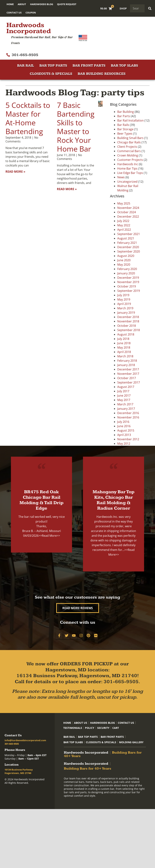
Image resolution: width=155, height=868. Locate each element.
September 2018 (129, 330)
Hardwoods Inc (128, 164)
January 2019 (126, 313)
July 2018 (123, 339)
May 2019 (124, 299)
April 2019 (124, 304)
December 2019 (128, 278)
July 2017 (123, 391)
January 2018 (126, 365)
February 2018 (127, 361)
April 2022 (124, 230)
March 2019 (125, 308)
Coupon (31, 13)
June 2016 (124, 426)
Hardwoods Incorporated (29, 28)
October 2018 (127, 326)
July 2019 (123, 295)
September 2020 (129, 251)
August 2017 (126, 387)
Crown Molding (128, 155)
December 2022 (128, 216)
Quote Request (67, 4)
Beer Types (125, 134)
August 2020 (126, 256)
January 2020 (126, 273)
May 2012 (124, 444)
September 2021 (129, 234)
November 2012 (128, 439)
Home (10, 4)
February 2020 (127, 269)
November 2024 (128, 208)
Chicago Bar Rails (129, 142)
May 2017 (124, 400)
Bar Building (126, 112)
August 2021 (126, 238)
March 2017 (125, 404)
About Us (81, 723)
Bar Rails (123, 125)
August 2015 (126, 430)
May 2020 (124, 265)
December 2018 (128, 317)
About (22, 4)
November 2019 (128, 282)
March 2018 (125, 356)
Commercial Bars (129, 151)
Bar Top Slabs (124, 66)
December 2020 (128, 247)
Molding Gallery (131, 742)
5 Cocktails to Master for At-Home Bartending (28, 118)
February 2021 (127, 243)
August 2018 (126, 334)
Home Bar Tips (127, 168)
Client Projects (127, 147)
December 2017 (128, 369)
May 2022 (124, 225)
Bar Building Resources (102, 74)
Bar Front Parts (89, 66)
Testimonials (73, 728)
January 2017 (126, 409)
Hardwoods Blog (42, 4)
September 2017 (129, 382)
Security (103, 728)
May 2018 (124, 347)
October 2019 (127, 286)
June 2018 (124, 343)
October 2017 (127, 378)
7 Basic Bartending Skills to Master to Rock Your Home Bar (76, 127)
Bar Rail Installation (130, 120)
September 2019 (129, 291)
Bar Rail (26, 66)
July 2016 (123, 422)
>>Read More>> (49, 536)
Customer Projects (130, 160)
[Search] (150, 8)
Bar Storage (125, 129)
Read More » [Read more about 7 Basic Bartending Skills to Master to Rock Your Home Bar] (67, 189)
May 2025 (124, 203)
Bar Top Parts (53, 66)
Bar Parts (124, 116)
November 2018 (128, 321)
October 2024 (127, 212)
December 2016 (128, 413)
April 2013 (124, 435)
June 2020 (124, 260)
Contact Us (14, 13)
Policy (90, 728)
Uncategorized (127, 182)
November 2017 (128, 374)
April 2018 (124, 352)
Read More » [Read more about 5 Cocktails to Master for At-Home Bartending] (15, 172)
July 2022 (123, 221)
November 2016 (128, 417)
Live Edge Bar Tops (130, 173)
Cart (116, 728)
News (121, 177)
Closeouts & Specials (51, 74)
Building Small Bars (130, 138)
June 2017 (124, 396)
